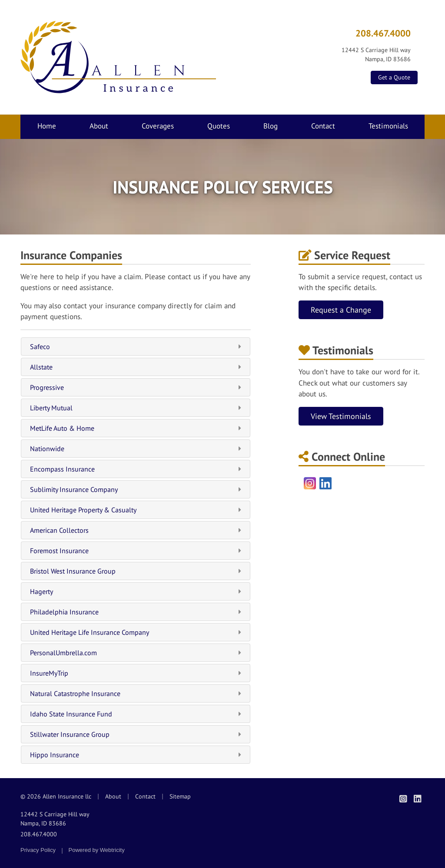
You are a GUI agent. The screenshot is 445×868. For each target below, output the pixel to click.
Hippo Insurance (136, 755)
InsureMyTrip (136, 673)
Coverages (158, 126)
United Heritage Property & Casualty (136, 510)
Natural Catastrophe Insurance (136, 693)
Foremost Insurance (136, 551)
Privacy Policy (38, 850)
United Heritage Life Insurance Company (136, 632)
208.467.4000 (383, 33)
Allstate (136, 367)
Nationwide (136, 449)
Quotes (219, 126)
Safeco (136, 347)
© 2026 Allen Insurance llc (56, 796)
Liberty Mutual (136, 408)
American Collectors (136, 530)
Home (47, 126)
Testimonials (388, 126)
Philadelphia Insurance (136, 612)
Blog (271, 126)
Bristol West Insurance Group (136, 571)
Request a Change (341, 310)
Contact (323, 126)
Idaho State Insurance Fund (136, 714)
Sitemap (180, 796)
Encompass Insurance (136, 469)
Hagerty (136, 591)
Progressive (136, 387)
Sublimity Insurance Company (136, 489)
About (99, 126)
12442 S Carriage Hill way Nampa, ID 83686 (55, 819)
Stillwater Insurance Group (136, 734)
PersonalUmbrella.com (136, 653)
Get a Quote (394, 77)
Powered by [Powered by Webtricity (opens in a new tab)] (97, 850)
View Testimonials (341, 416)
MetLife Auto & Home (136, 428)
